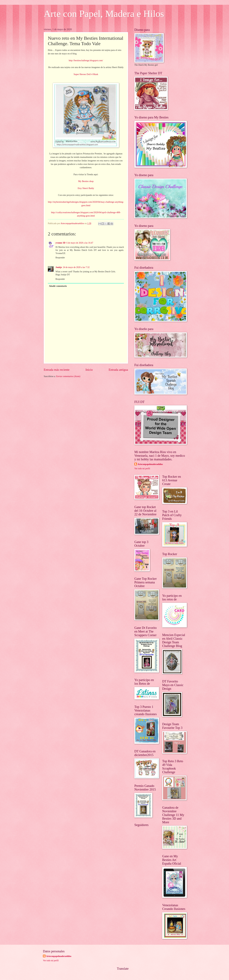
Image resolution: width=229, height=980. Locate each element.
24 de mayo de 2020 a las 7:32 (76, 267)
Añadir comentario (58, 286)
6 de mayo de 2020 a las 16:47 (80, 243)
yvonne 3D (60, 243)
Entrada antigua (118, 370)
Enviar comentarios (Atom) (68, 376)
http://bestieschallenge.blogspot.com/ (86, 60)
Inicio (89, 370)
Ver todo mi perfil (142, 469)
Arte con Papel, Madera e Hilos (104, 14)
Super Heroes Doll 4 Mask (86, 74)
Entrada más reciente (57, 370)
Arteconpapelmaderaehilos (150, 464)
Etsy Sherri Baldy (86, 188)
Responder (60, 258)
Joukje (59, 267)
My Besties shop (86, 181)
